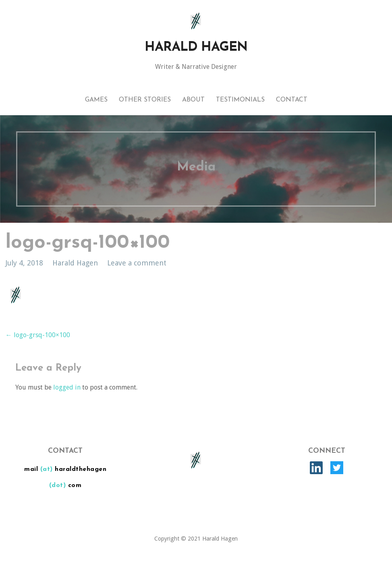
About (193, 100)
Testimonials (240, 100)
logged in (67, 387)
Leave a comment (137, 263)
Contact (292, 100)
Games (96, 100)
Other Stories (145, 100)
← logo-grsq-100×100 (38, 335)
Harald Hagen (196, 48)
